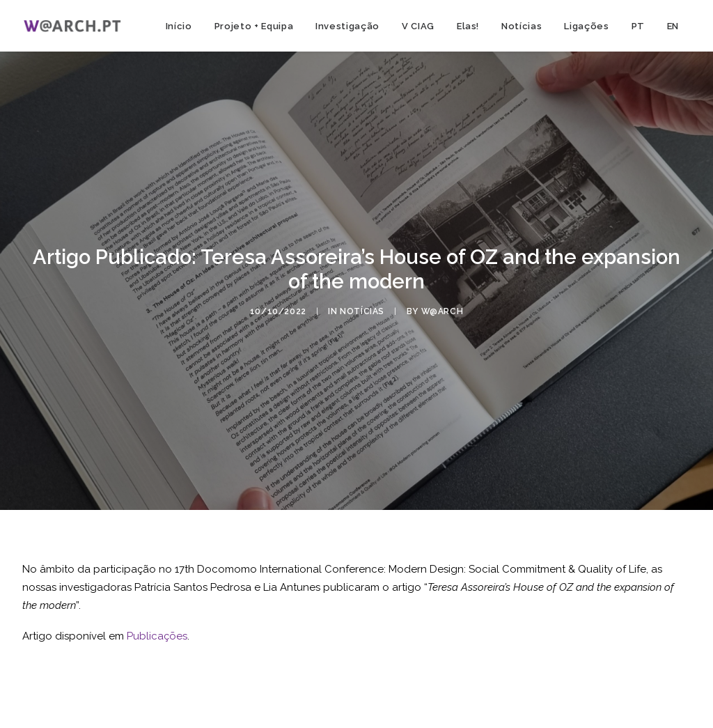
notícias (362, 311)
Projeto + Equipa (254, 26)
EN (673, 26)
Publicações (157, 636)
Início (179, 26)
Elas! (468, 26)
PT (638, 26)
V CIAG (418, 26)
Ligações (586, 26)
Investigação (347, 26)
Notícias (522, 26)
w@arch (442, 311)
